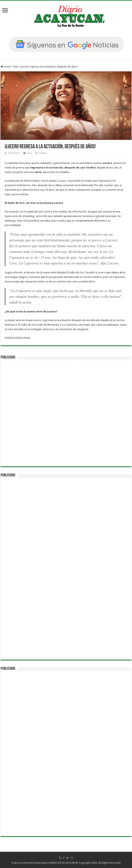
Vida (16, 67)
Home (6, 67)
